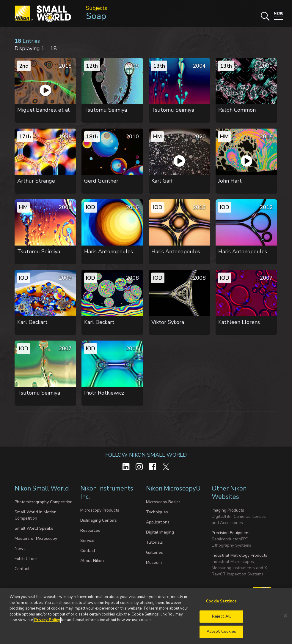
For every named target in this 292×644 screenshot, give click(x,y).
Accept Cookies (222, 634)
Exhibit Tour (26, 559)
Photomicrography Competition (44, 502)
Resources (90, 530)
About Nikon (92, 561)
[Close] (285, 618)
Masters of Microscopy (36, 538)
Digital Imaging (160, 532)
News (20, 549)
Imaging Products (228, 510)
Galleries (154, 552)
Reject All (221, 619)
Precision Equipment (231, 533)
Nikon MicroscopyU (173, 488)
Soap (96, 16)
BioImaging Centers (99, 520)
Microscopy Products (100, 510)
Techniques (157, 512)
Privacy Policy (47, 623)
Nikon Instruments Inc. (107, 493)
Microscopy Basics (163, 502)
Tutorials (154, 542)
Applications (158, 522)
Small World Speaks (34, 528)
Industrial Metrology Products (240, 555)
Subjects (96, 8)
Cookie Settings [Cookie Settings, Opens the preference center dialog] (221, 604)
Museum (154, 562)
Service (87, 541)
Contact (22, 569)
